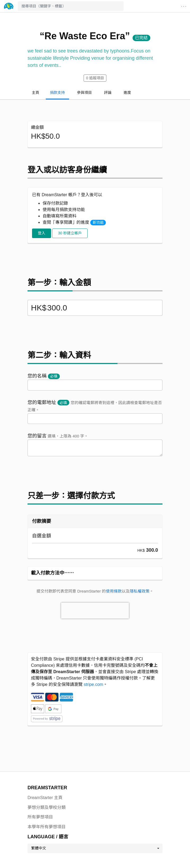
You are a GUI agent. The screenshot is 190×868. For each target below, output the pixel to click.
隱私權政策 (140, 591)
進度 (127, 93)
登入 (42, 233)
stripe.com (93, 684)
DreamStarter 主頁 (45, 798)
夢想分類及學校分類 (47, 807)
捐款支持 (57, 93)
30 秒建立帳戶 (70, 233)
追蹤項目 (95, 78)
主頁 (35, 93)
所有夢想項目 (40, 817)
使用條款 (114, 591)
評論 (108, 93)
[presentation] (95, 611)
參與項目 (84, 93)
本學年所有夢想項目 (47, 827)
